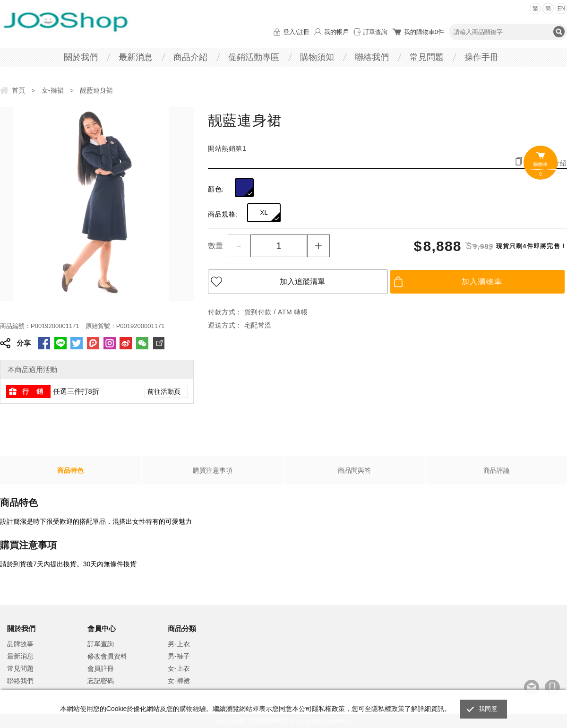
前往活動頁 (164, 391)
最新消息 (136, 57)
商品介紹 (190, 57)
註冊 (303, 32)
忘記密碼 (101, 681)
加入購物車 (482, 282)
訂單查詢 (375, 32)
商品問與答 (354, 470)
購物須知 (317, 57)
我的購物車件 (424, 32)
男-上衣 (179, 644)
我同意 (488, 709)
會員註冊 (101, 668)
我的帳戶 (336, 32)
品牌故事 (20, 644)
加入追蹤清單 (302, 282)
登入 (289, 32)
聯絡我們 (372, 57)
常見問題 (427, 57)
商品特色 (70, 470)
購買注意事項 (213, 470)
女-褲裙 (179, 681)
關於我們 (81, 57)
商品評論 (497, 470)
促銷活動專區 (254, 57)
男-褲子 (179, 656)
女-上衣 (179, 668)
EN (562, 9)
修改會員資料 (107, 656)
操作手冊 (481, 57)
